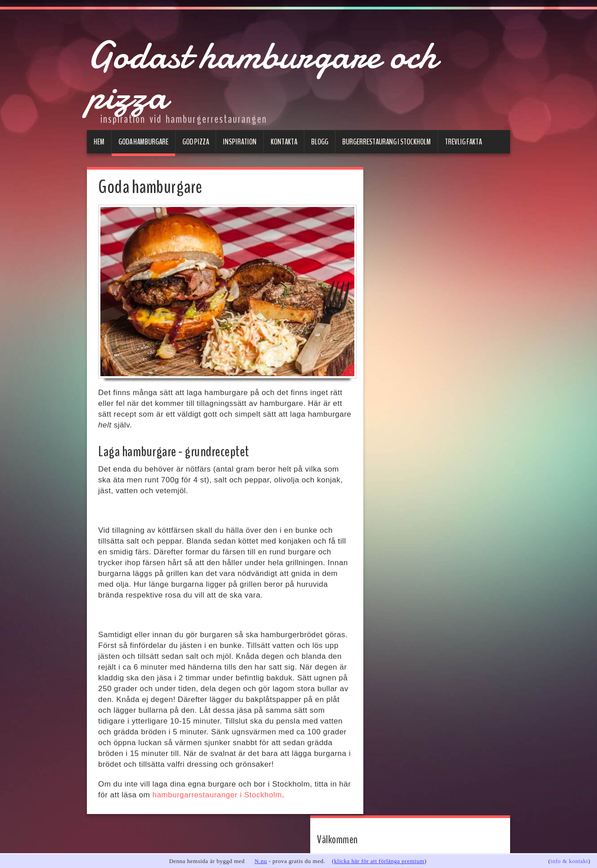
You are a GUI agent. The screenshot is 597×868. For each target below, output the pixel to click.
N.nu (261, 861)
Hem (99, 142)
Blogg (320, 142)
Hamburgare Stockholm (425, 327)
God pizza (196, 142)
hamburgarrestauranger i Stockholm (217, 795)
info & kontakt (570, 861)
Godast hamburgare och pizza (272, 72)
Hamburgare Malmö (418, 359)
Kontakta (284, 142)
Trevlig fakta (463, 142)
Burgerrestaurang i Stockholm (387, 142)
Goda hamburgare (143, 142)
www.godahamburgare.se (420, 222)
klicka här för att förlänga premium (379, 861)
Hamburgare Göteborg (423, 343)
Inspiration (240, 142)
